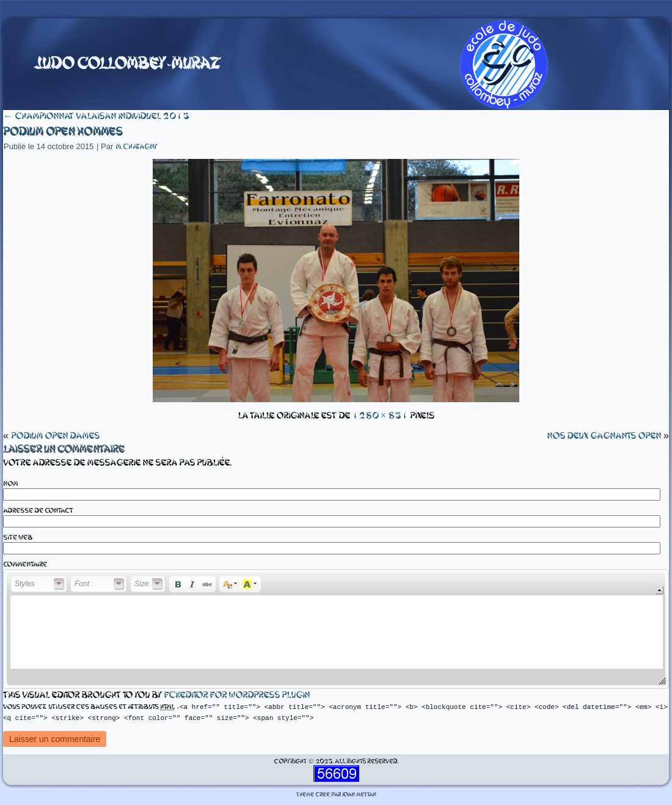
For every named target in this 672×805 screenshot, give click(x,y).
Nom (10, 484)
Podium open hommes (63, 132)
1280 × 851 (380, 416)
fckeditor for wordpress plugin (237, 695)
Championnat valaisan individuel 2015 (96, 116)
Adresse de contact (38, 511)
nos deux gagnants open (604, 436)
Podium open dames (55, 436)
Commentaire (25, 564)
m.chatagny (137, 147)
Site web (18, 538)
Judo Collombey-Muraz (127, 64)
